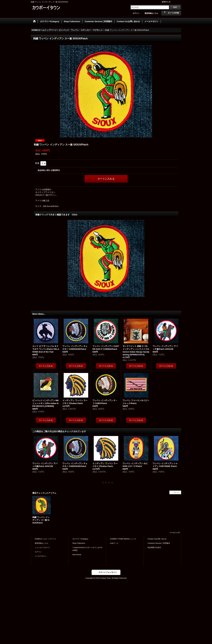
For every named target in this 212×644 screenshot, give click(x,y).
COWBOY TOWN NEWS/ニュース (123, 539)
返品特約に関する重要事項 (49, 170)
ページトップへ (175, 533)
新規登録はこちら (151, 13)
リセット (176, 492)
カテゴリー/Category (80, 539)
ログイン (136, 13)
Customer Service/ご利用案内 (159, 543)
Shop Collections (79, 543)
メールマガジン (41, 556)
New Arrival (77, 555)
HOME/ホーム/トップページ (45, 539)
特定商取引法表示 (154, 547)
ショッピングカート (42, 547)
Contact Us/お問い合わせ (157, 539)
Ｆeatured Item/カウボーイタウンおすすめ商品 (88, 549)
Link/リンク (114, 543)
